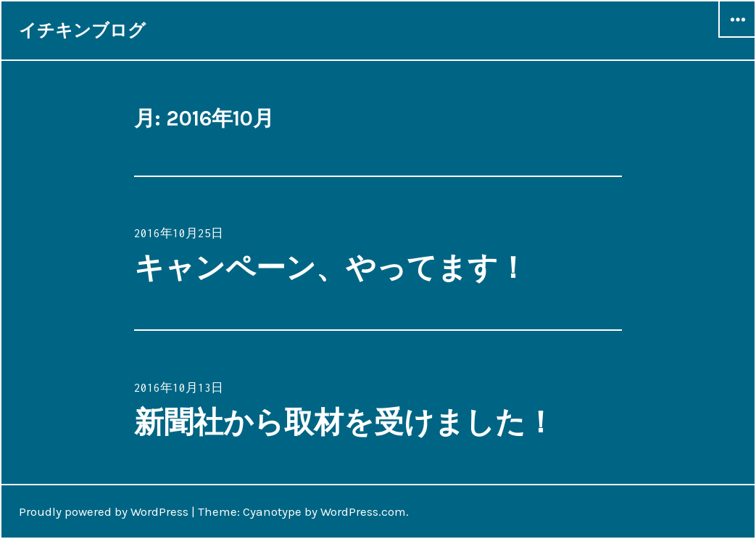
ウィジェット (737, 37)
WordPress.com (363, 511)
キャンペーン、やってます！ (331, 268)
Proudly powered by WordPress (104, 511)
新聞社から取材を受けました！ (345, 422)
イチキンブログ (82, 30)
